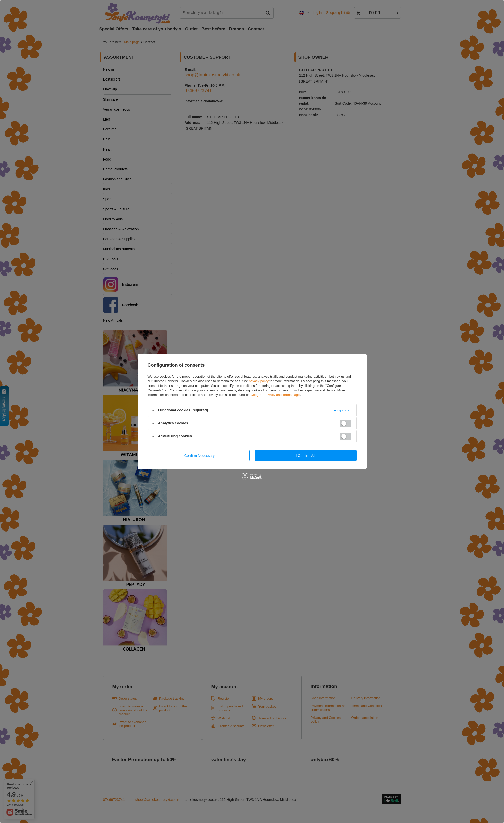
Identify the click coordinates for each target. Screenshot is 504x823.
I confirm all (305, 456)
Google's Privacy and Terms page (275, 395)
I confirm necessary (199, 456)
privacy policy (259, 381)
